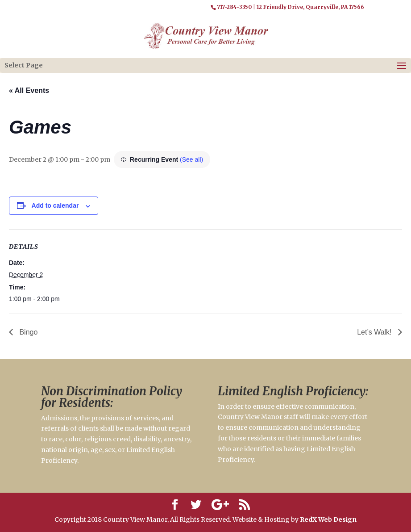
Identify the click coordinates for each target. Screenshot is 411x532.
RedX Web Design (328, 519)
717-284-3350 (234, 7)
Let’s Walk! (375, 332)
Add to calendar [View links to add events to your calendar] (55, 205)
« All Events (29, 90)
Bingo (27, 332)
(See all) (191, 159)
